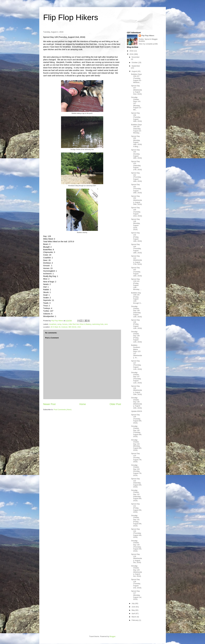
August (134, 71)
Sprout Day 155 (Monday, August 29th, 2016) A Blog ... (137, 141)
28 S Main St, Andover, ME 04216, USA (66, 327)
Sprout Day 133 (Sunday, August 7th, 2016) (137, 458)
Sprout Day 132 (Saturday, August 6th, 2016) (137, 483)
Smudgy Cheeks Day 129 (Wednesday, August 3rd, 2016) (137, 571)
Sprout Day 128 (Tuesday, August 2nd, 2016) (136, 584)
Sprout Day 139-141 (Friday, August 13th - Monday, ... (136, 284)
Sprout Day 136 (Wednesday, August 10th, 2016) (137, 390)
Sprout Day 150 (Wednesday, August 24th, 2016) (137, 200)
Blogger (112, 636)
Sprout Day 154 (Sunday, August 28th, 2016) (137, 154)
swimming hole (98, 324)
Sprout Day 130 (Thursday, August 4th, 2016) (137, 533)
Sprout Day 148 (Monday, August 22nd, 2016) (136, 224)
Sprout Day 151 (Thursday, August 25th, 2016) (137, 189)
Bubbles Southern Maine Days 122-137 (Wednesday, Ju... (137, 351)
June (134, 607)
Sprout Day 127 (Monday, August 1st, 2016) (136, 595)
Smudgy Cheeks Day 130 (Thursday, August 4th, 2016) (137, 546)
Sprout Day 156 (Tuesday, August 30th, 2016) (137, 117)
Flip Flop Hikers (71, 17)
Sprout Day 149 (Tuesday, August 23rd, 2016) (137, 212)
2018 (132, 51)
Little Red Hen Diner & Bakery (80, 324)
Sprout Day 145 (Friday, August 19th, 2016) (137, 237)
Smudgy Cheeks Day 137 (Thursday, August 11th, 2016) (137, 378)
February (135, 620)
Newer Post (49, 404)
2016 (132, 54)
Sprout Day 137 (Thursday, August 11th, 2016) (137, 365)
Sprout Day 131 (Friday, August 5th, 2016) (137, 508)
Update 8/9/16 (137, 411)
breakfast (53, 324)
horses (65, 324)
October (135, 62)
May (133, 610)
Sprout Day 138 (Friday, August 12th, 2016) (137, 324)
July (133, 603)
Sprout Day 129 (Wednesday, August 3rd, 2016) (137, 558)
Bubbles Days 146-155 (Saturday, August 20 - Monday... (137, 129)
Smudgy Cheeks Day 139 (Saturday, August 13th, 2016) (137, 312)
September (136, 66)
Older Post (115, 404)
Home (83, 404)
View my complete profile (148, 44)
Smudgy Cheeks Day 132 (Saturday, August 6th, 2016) (137, 495)
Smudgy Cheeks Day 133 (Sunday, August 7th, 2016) (137, 470)
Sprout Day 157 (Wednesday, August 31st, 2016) (137, 90)
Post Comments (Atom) (63, 410)
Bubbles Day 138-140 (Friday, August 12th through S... (137, 298)
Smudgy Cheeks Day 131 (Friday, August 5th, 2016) (137, 521)
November (136, 57)
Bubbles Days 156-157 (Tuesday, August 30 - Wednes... (137, 78)
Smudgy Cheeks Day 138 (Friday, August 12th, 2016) (137, 337)
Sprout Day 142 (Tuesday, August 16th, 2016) (137, 272)
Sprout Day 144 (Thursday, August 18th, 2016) (137, 248)
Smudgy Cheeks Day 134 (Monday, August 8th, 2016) (137, 445)
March (134, 617)
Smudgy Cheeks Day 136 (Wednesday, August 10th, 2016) (137, 403)
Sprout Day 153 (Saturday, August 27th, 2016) (137, 165)
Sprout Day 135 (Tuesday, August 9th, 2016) (137, 419)
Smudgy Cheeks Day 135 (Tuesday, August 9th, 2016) (137, 431)
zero (106, 324)
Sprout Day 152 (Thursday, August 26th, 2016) (137, 177)
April (134, 613)
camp (59, 324)
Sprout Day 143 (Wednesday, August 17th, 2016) (137, 260)
